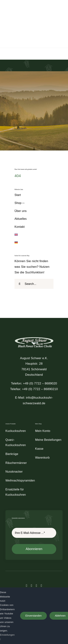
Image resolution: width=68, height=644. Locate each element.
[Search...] (34, 284)
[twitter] (31, 586)
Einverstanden (34, 616)
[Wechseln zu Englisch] (34, 235)
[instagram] (37, 586)
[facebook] (27, 586)
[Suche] (19, 284)
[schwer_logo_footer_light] (34, 337)
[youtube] (41, 586)
